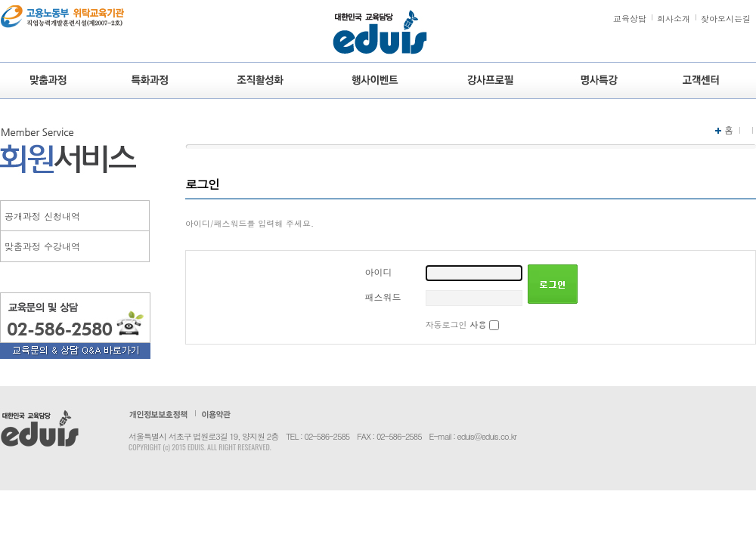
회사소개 (674, 19)
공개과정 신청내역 (42, 216)
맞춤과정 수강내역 (42, 246)
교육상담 (630, 19)
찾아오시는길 (726, 19)
